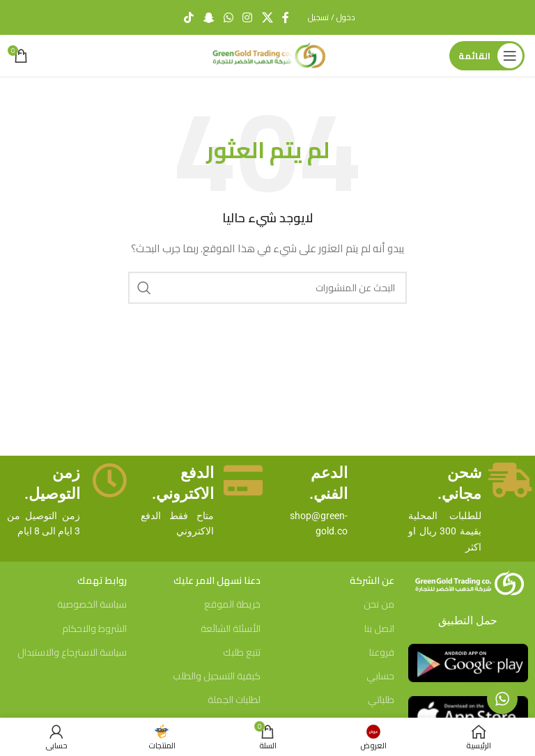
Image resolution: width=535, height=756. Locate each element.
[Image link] (468, 583)
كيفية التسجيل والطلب (217, 676)
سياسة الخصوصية (92, 604)
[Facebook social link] (286, 17)
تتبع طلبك (242, 652)
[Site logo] (267, 55)
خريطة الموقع (232, 604)
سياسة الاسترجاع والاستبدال (72, 652)
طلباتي (381, 700)
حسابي (380, 676)
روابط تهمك (102, 580)
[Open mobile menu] (487, 56)
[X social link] (267, 17)
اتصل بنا (379, 628)
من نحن (379, 604)
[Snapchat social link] (209, 17)
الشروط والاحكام (94, 628)
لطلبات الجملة (234, 700)
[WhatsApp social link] (228, 17)
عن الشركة (372, 580)
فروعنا (382, 652)
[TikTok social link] (189, 17)
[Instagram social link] (248, 17)
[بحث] (267, 288)
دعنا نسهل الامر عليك (217, 580)
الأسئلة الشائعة (231, 628)
